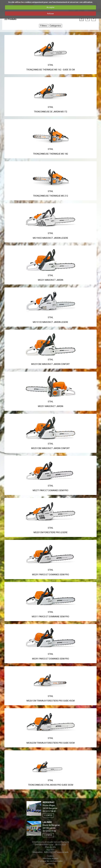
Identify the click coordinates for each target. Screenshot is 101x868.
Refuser (50, 14)
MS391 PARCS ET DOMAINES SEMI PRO (51, 659)
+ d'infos (48, 815)
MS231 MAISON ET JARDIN (51, 280)
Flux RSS (50, 850)
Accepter (50, 7)
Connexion (50, 864)
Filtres (43, 26)
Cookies (51, 856)
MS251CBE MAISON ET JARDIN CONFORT (50, 448)
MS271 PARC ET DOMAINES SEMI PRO (50, 490)
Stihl (50, 65)
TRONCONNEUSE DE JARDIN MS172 (50, 112)
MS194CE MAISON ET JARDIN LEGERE (50, 238)
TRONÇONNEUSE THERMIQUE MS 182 (50, 154)
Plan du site (50, 847)
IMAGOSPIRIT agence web (56, 852)
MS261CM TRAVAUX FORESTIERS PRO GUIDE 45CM (51, 701)
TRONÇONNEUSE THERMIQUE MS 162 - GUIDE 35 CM (50, 70)
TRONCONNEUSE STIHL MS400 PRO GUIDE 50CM (51, 785)
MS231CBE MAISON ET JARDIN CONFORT (50, 364)
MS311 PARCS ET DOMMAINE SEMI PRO (50, 617)
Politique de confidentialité (50, 861)
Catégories (55, 26)
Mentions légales (50, 858)
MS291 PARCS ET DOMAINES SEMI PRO (51, 575)
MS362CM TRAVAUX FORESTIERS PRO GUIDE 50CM (51, 743)
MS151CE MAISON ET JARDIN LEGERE (50, 322)
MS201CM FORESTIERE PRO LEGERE (51, 532)
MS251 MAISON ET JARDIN (51, 406)
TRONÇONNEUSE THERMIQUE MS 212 (50, 196)
